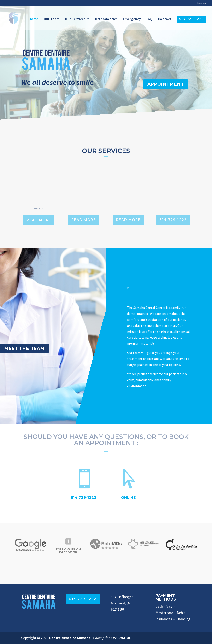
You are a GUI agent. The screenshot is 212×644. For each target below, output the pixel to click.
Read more (39, 220)
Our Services (75, 19)
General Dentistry (39, 207)
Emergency (132, 19)
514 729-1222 (191, 19)
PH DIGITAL (122, 638)
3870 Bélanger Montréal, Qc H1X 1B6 (122, 603)
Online (128, 498)
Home (34, 19)
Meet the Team (24, 348)
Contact (165, 19)
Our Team (52, 19)
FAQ (149, 19)
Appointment (166, 84)
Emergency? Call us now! (173, 207)
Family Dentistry (84, 207)
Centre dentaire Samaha (70, 638)
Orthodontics (106, 19)
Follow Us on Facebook (68, 551)
